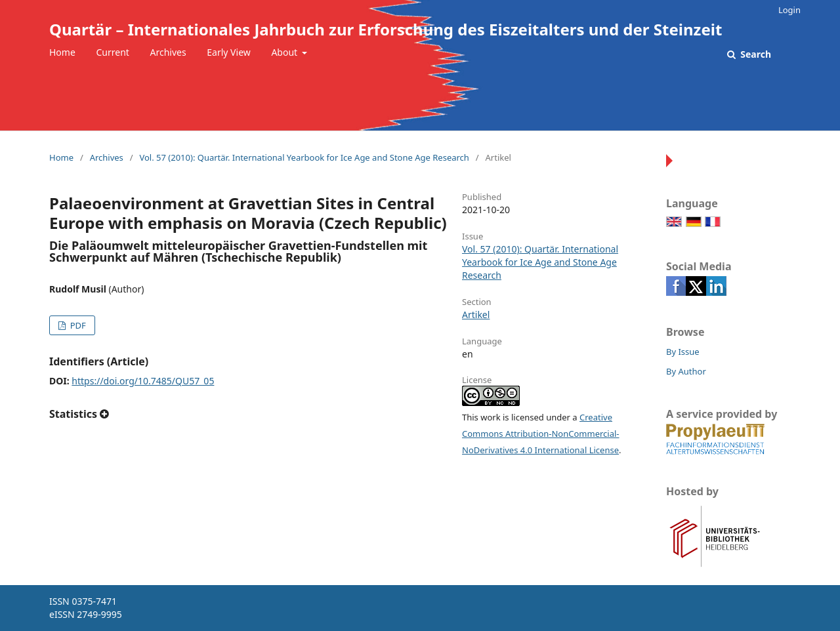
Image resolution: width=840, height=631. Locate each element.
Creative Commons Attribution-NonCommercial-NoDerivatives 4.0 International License (541, 434)
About (285, 52)
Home (62, 52)
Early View (228, 52)
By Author (686, 371)
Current (112, 52)
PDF (76, 325)
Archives (168, 52)
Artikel (476, 315)
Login (789, 10)
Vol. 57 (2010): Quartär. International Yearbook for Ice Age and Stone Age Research (304, 157)
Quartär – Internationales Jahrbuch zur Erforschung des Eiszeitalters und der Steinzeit (386, 29)
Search (755, 54)
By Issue (683, 352)
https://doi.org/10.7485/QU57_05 (143, 381)
